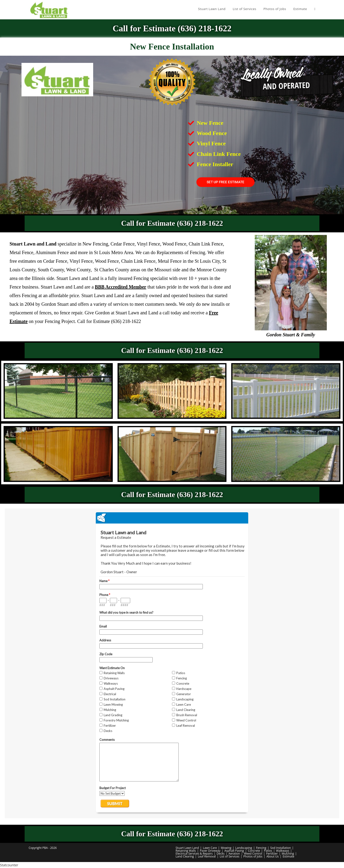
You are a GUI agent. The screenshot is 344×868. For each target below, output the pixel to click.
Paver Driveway (210, 851)
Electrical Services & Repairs (194, 854)
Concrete (254, 851)
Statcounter (9, 865)
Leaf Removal (207, 856)
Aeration (234, 854)
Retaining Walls (186, 851)
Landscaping (244, 848)
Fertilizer (272, 854)
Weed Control (253, 854)
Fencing (261, 848)
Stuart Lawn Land (187, 848)
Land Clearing (185, 856)
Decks (221, 854)
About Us (272, 856)
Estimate (288, 856)
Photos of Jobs (253, 856)
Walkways (283, 851)
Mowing (226, 848)
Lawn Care (210, 848)
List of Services (230, 856)
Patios (268, 851)
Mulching (288, 854)
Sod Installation (280, 848)
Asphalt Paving (234, 851)
